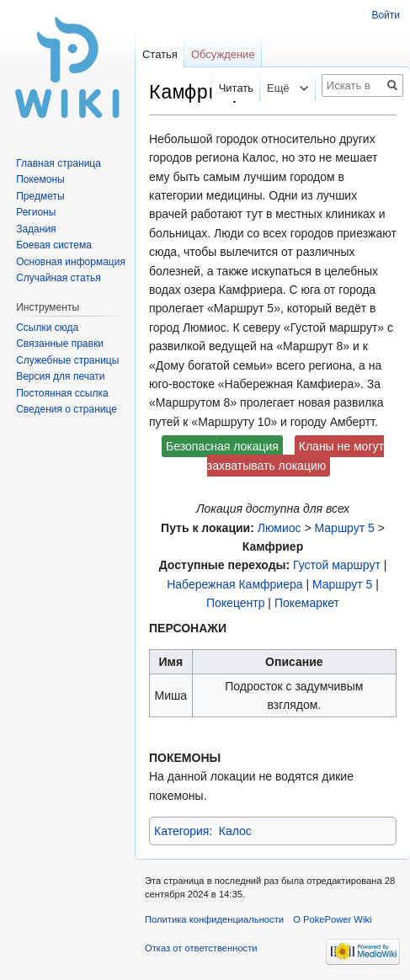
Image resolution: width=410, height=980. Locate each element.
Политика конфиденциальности (214, 919)
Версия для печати (60, 376)
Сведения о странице (67, 409)
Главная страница (59, 163)
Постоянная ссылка (62, 393)
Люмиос (280, 528)
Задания (36, 229)
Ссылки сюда (47, 328)
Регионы (36, 212)
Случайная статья (58, 278)
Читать (226, 88)
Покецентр (236, 603)
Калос (235, 831)
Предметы (40, 196)
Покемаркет (307, 603)
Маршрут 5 (345, 528)
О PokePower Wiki (332, 919)
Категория (181, 831)
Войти (386, 15)
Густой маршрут (337, 565)
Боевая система (54, 245)
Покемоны (40, 179)
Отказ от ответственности (201, 948)
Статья (160, 54)
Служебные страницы (67, 360)
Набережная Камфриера (234, 584)
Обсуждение (223, 54)
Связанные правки (60, 344)
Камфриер (273, 546)
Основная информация (71, 262)
